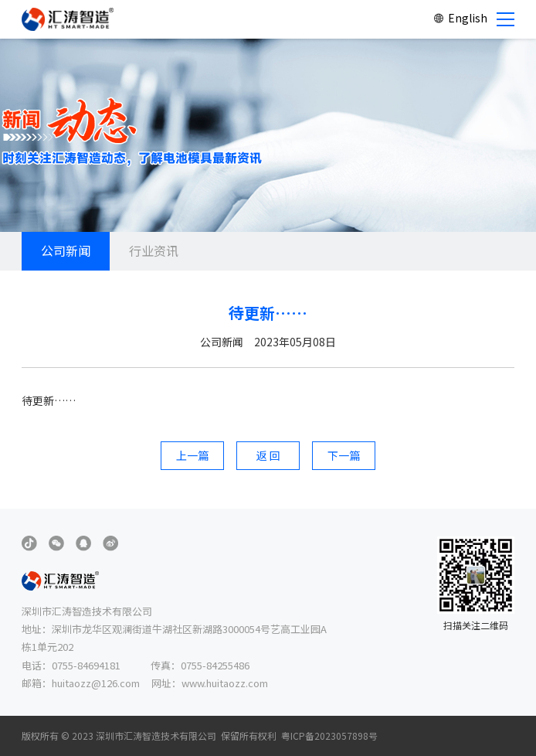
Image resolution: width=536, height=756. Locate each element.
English (460, 18)
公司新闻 (66, 250)
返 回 (268, 455)
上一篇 (192, 455)
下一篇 (344, 455)
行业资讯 (154, 250)
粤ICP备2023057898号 (329, 736)
